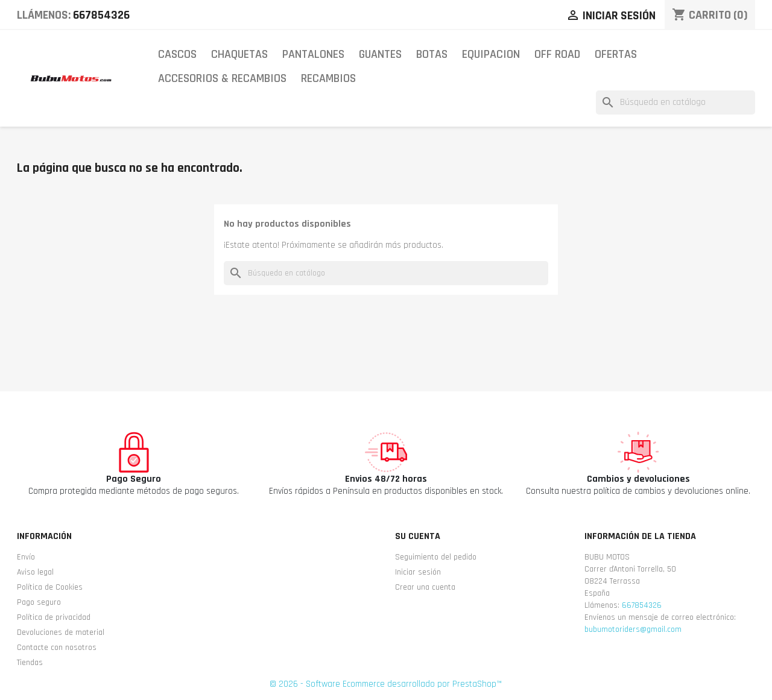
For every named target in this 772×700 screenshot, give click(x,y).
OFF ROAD (557, 54)
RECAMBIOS (328, 78)
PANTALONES (313, 54)
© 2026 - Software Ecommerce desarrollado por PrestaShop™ (386, 684)
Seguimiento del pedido (436, 557)
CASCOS (177, 54)
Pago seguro (39, 602)
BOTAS (432, 54)
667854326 (101, 15)
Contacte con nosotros (57, 648)
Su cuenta (418, 536)
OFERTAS (616, 54)
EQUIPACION (491, 54)
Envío (26, 557)
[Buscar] (675, 102)
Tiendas (30, 663)
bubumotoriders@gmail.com (633, 629)
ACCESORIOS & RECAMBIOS (222, 78)
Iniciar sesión (418, 572)
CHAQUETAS (239, 54)
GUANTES (380, 54)
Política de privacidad (54, 617)
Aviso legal (35, 572)
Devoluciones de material (61, 632)
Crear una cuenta (425, 587)
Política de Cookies (50, 587)
